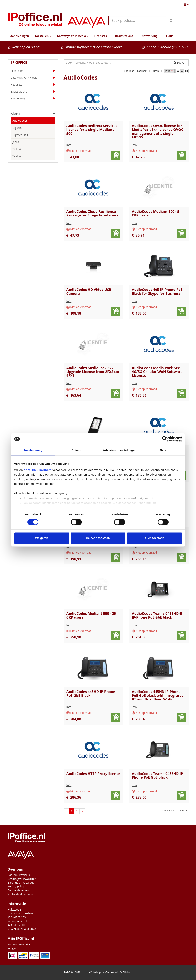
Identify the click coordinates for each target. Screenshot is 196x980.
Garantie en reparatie (21, 883)
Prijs (169, 71)
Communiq (112, 972)
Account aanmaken (20, 944)
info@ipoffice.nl (17, 921)
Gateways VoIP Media (33, 78)
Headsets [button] (102, 36)
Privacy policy (16, 886)
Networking (33, 99)
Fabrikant (144, 71)
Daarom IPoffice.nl (19, 875)
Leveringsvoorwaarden (22, 879)
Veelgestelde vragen (20, 894)
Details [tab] (76, 450)
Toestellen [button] (43, 36)
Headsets (33, 85)
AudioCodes (20, 121)
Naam (158, 71)
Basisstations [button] (125, 36)
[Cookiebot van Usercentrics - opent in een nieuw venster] (165, 439)
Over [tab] (163, 450)
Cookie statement (19, 890)
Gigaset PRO (20, 135)
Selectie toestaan (98, 538)
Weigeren (42, 538)
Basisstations (33, 92)
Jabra (16, 142)
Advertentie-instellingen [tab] (120, 450)
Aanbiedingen (20, 36)
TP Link (17, 149)
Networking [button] (151, 36)
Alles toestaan (154, 538)
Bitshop (127, 972)
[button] (186, 5)
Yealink (17, 156)
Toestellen (33, 71)
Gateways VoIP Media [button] (73, 36)
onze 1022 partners (38, 470)
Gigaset (17, 128)
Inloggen (13, 948)
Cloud (170, 36)
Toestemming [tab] (33, 450)
